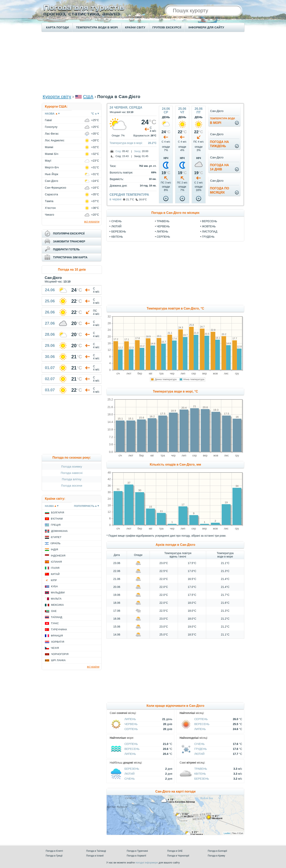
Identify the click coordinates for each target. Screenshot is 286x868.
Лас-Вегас (52, 134)
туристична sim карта (70, 257)
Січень (116, 221)
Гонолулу (51, 127)
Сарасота (51, 194)
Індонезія (58, 556)
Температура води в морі (97, 27)
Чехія (55, 648)
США (88, 97)
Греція (56, 525)
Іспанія (56, 562)
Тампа (49, 201)
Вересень (210, 221)
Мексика (57, 605)
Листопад (210, 231)
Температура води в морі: (126, 143)
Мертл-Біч (52, 167)
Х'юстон (50, 208)
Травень (163, 221)
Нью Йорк (52, 174)
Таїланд (57, 617)
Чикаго (50, 215)
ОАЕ (54, 611)
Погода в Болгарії (217, 851)
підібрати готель (66, 249)
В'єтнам (57, 519)
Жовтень (209, 226)
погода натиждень (219, 144)
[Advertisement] (143, 63)
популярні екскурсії (69, 233)
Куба (54, 586)
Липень (162, 231)
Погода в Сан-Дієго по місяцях (175, 213)
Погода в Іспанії (95, 856)
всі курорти (92, 221)
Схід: (118, 151)
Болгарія (58, 513)
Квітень (117, 237)
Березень (119, 231)
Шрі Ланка (58, 660)
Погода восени (72, 486)
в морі (222, 121)
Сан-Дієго (52, 181)
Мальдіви (58, 593)
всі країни (93, 667)
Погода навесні (72, 473)
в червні (115, 199)
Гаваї (48, 120)
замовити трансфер (69, 241)
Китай (55, 574)
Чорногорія (60, 654)
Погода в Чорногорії (178, 856)
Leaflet (227, 833)
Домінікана (59, 531)
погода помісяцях (219, 190)
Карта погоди (57, 27)
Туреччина (59, 629)
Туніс (55, 623)
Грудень (208, 237)
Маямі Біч (52, 154)
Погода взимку (72, 466)
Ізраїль (56, 543)
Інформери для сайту (206, 27)
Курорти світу (57, 97)
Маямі (49, 147)
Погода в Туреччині (137, 851)
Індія (54, 549)
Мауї (48, 161)
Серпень (163, 237)
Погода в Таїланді (96, 851)
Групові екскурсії (167, 27)
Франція (57, 636)
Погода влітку (72, 479)
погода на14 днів (219, 167)
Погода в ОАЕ (175, 851)
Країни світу (135, 27)
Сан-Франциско (56, 188)
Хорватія (58, 642)
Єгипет (56, 537)
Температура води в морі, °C (175, 391)
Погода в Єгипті (54, 851)
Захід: (138, 151)
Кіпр (54, 580)
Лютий (116, 226)
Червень (163, 226)
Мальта (56, 599)
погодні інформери (147, 863)
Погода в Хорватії (136, 856)
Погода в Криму (216, 856)
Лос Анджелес (55, 140)
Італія (55, 568)
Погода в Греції (54, 856)
